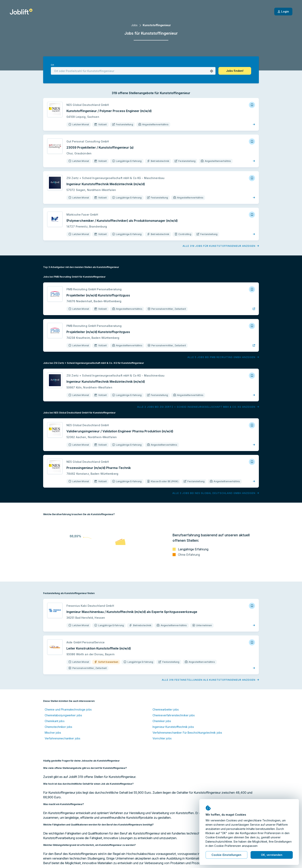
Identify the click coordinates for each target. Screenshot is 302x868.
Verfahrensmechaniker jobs (62, 738)
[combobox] (133, 71)
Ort (52, 65)
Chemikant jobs (55, 721)
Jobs (134, 25)
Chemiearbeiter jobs (166, 709)
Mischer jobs (53, 733)
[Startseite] (21, 12)
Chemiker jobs (162, 721)
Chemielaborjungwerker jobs (63, 715)
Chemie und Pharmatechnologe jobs (68, 709)
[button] (212, 71)
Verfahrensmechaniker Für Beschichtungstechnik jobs (187, 733)
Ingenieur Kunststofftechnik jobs (173, 727)
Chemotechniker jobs (58, 727)
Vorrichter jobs (162, 738)
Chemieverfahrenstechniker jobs (174, 715)
